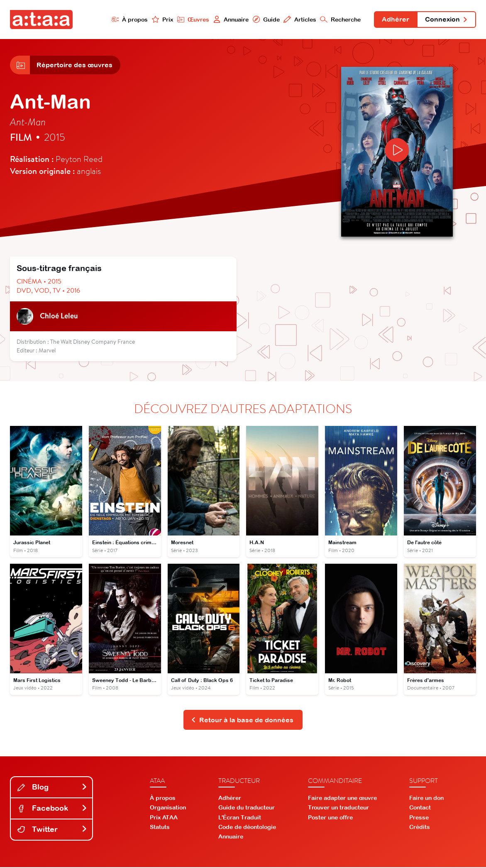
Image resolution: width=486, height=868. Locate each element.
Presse (419, 818)
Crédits (420, 828)
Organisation (168, 808)
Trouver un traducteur (338, 808)
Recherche (340, 19)
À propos (129, 19)
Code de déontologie (247, 828)
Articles (299, 19)
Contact (420, 808)
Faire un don (426, 799)
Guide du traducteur (247, 808)
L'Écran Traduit (240, 818)
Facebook (52, 809)
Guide (265, 19)
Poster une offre (330, 818)
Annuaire (230, 19)
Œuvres (192, 19)
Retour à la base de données (242, 720)
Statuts (160, 828)
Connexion (446, 20)
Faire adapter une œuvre (342, 799)
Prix (161, 19)
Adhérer (395, 20)
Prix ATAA (164, 818)
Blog (52, 788)
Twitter (52, 830)
